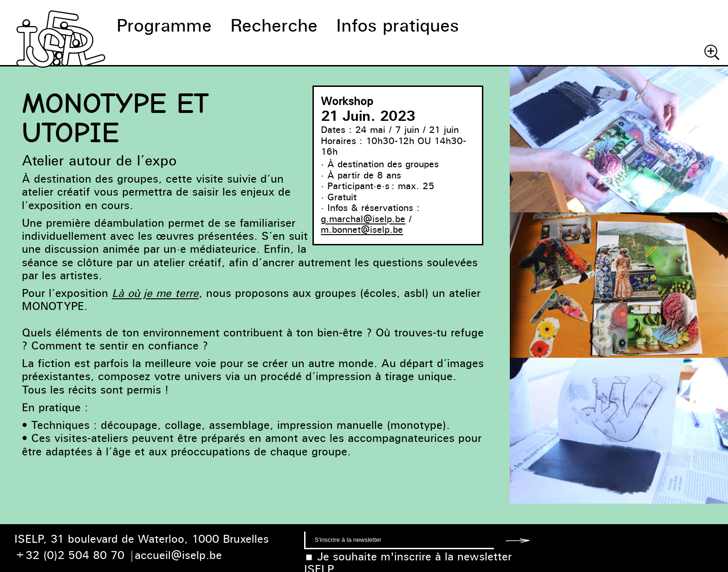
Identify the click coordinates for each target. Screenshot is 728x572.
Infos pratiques (397, 25)
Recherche (274, 25)
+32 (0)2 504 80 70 (69, 555)
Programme (164, 25)
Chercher (712, 52)
